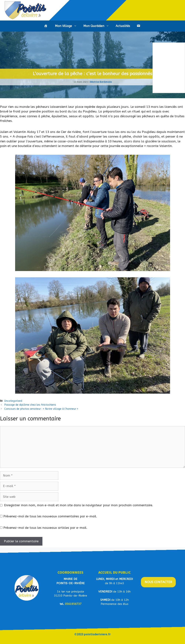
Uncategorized (13, 401)
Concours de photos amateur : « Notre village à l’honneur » (41, 409)
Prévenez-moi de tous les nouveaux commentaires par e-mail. (50, 516)
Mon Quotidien (98, 26)
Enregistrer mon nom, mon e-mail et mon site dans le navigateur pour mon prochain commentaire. (79, 505)
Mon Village (68, 26)
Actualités (123, 26)
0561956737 (73, 604)
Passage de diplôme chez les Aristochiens (30, 405)
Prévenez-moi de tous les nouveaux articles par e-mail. (45, 528)
